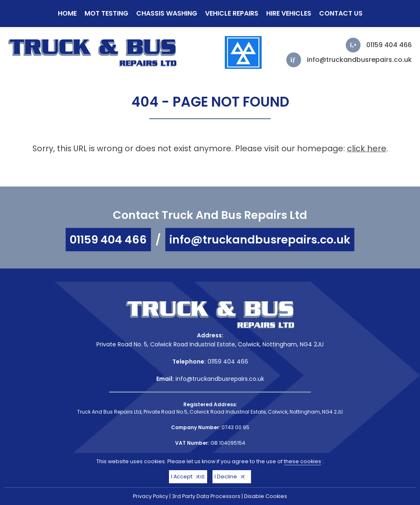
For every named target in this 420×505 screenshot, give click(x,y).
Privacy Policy (151, 496)
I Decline (232, 477)
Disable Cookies (266, 496)
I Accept (188, 477)
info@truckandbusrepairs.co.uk (359, 60)
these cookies (302, 461)
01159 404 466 (389, 45)
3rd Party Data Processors (206, 496)
